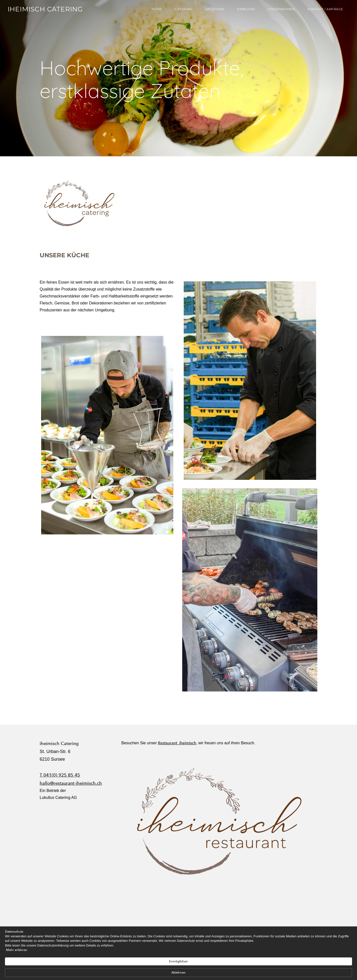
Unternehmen (279, 11)
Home (155, 11)
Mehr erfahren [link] (79, 972)
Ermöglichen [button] (246, 959)
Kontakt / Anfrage (323, 11)
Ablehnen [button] (278, 959)
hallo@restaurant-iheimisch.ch (71, 783)
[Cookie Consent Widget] (178, 959)
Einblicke (244, 11)
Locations (212, 11)
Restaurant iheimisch (177, 743)
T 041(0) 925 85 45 (60, 775)
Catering (181, 11)
